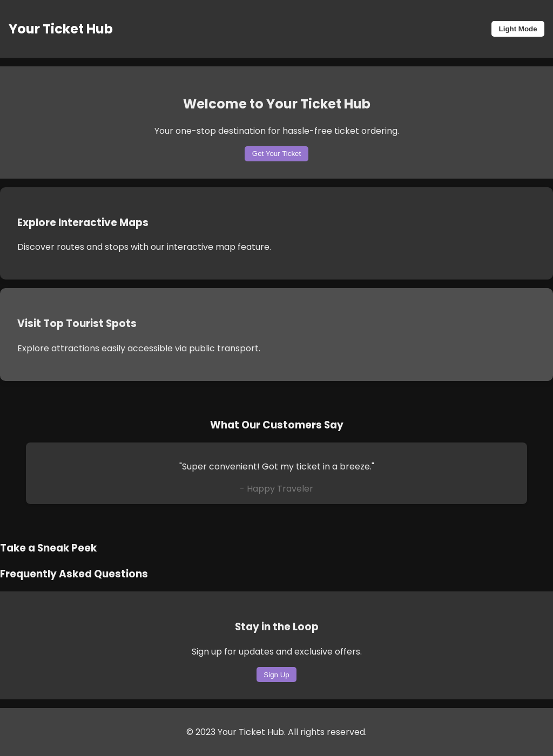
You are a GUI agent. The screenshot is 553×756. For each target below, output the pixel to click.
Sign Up (276, 675)
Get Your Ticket (276, 154)
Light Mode (518, 29)
